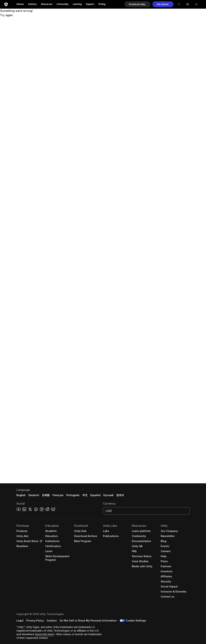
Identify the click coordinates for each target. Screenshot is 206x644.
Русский (108, 495)
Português (73, 495)
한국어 (120, 495)
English (21, 495)
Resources (47, 4)
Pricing (102, 4)
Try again (6, 15)
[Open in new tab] (40, 541)
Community (63, 4)
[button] (137, 4)
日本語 (46, 495)
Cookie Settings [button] (136, 620)
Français (58, 495)
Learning (77, 4)
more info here (45, 634)
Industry (32, 4)
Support (90, 4)
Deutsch (34, 495)
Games (20, 4)
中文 (85, 495)
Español (95, 495)
